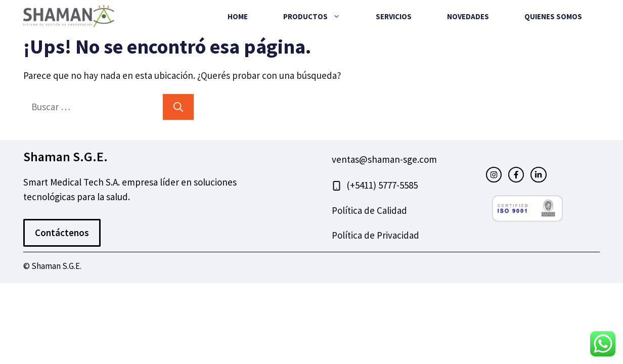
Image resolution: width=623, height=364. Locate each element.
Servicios (394, 16)
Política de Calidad (369, 210)
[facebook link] (516, 175)
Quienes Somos (553, 16)
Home (238, 16)
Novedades (468, 16)
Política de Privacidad (375, 235)
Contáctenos (62, 233)
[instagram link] (494, 175)
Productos (321, 17)
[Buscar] (178, 107)
